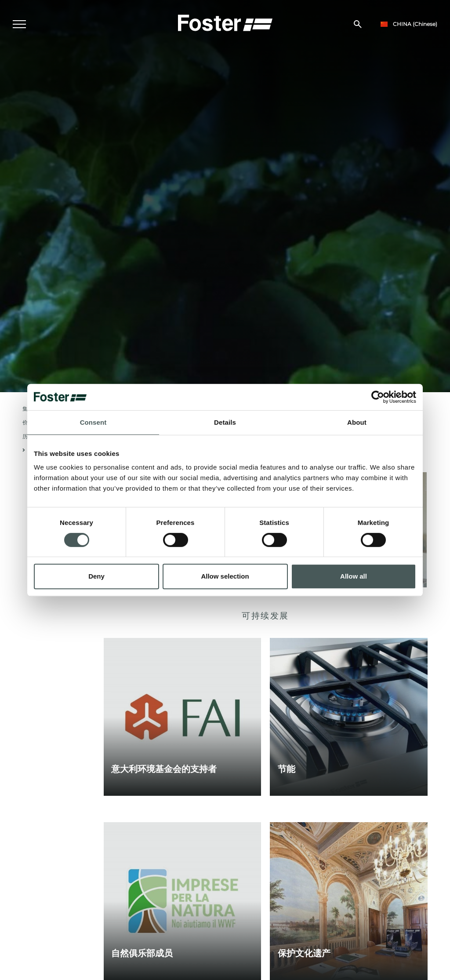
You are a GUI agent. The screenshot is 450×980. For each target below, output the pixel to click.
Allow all (354, 576)
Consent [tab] (93, 422)
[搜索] (358, 25)
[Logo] (225, 22)
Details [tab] (225, 422)
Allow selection (225, 576)
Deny (96, 576)
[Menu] (20, 25)
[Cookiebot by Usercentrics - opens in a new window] (378, 397)
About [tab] (357, 422)
